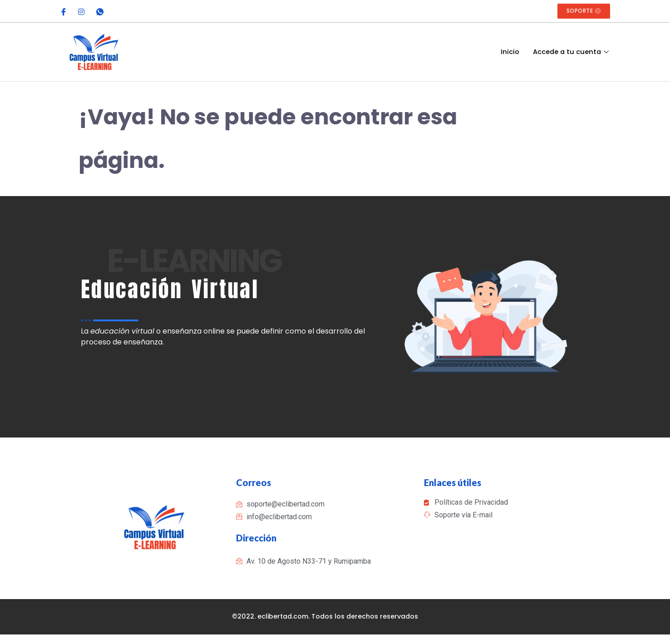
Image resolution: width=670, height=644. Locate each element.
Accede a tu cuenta (571, 52)
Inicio (509, 52)
